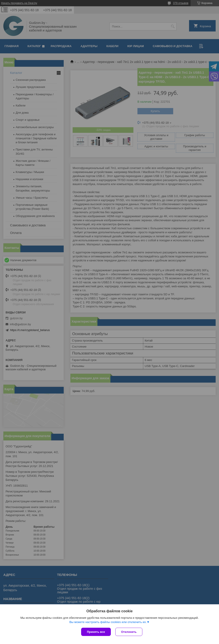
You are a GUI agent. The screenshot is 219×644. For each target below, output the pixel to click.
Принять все (96, 632)
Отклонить (129, 632)
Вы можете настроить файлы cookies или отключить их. (108, 622)
